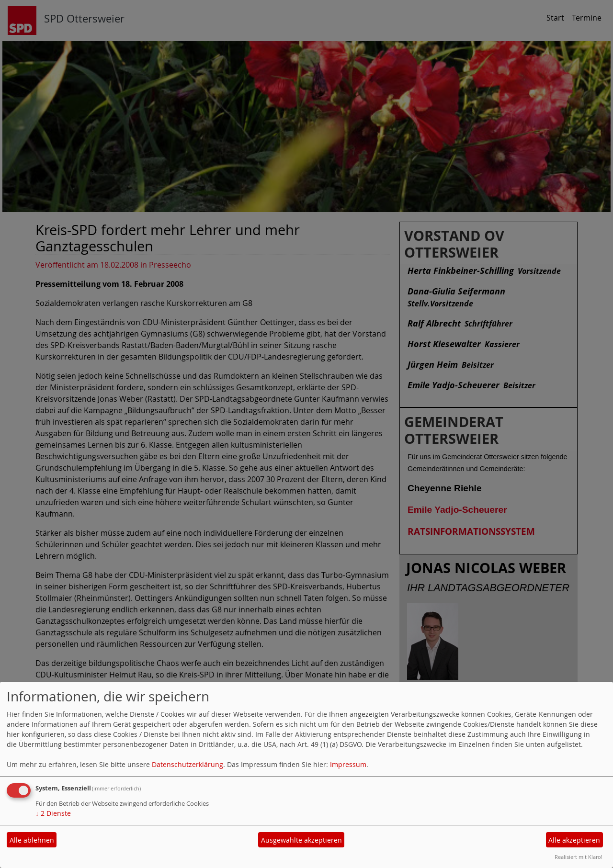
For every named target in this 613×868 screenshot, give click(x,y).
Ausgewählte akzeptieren (301, 840)
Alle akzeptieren (574, 840)
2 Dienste (53, 813)
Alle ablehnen (32, 840)
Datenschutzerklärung (187, 764)
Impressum (348, 764)
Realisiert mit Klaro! (579, 857)
